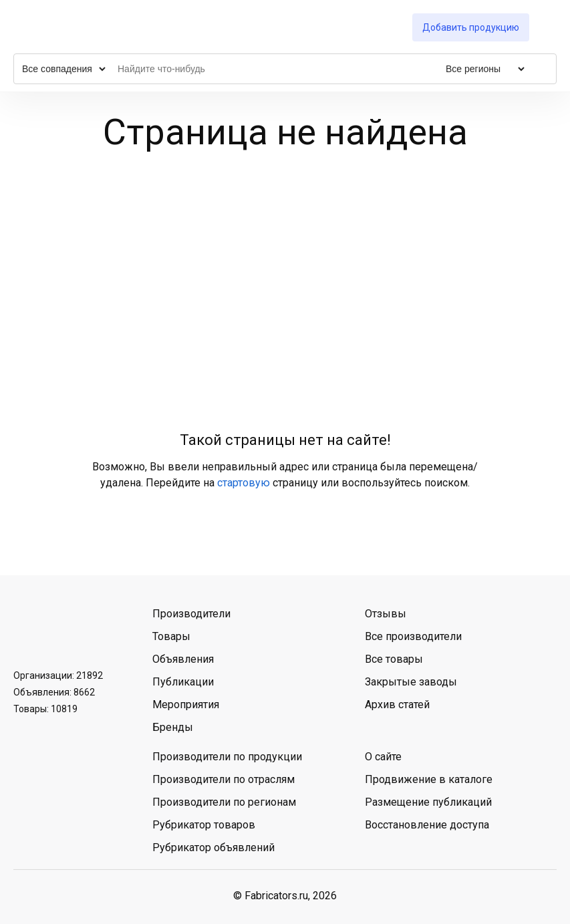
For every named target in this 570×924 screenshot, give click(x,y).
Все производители (413, 636)
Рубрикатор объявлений (213, 848)
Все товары (394, 659)
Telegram (62, 630)
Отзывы (386, 614)
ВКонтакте (27, 630)
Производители (191, 614)
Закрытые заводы (411, 682)
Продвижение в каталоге (429, 779)
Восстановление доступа (427, 825)
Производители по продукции (227, 757)
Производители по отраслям (224, 779)
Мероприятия (186, 705)
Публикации (183, 682)
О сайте (383, 757)
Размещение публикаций (428, 802)
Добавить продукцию (471, 27)
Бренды (173, 727)
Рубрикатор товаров (204, 825)
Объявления (183, 659)
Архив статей (397, 705)
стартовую (244, 483)
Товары (171, 636)
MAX (97, 630)
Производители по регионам (224, 802)
